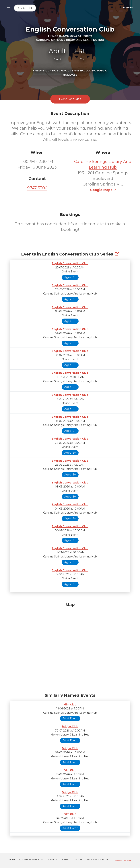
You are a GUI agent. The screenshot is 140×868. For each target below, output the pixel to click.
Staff (79, 859)
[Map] (70, 647)
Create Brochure (97, 859)
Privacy (52, 859)
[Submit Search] (33, 8)
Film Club (70, 705)
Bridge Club (70, 726)
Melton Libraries (123, 860)
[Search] (22, 8)
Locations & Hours (31, 859)
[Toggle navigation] (8, 8)
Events (128, 8)
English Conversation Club (70, 263)
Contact (66, 859)
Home (12, 859)
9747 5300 (37, 188)
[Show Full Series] (117, 254)
